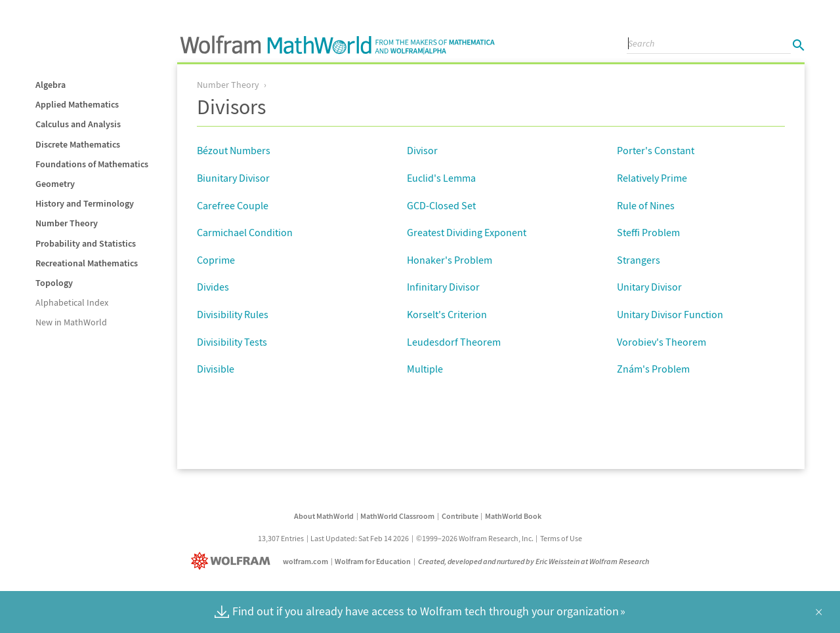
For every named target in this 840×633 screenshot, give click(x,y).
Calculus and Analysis (78, 124)
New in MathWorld (71, 322)
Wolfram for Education (373, 561)
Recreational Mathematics (87, 263)
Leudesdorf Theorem (454, 342)
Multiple (425, 369)
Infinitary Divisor (443, 287)
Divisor (422, 150)
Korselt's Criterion (447, 314)
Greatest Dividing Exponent (467, 232)
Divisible (216, 369)
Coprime (216, 260)
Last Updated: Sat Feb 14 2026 (360, 538)
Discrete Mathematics (78, 144)
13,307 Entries (281, 538)
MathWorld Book (513, 516)
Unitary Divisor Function (670, 314)
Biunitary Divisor (233, 178)
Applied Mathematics (77, 104)
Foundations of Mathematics (92, 164)
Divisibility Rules (233, 314)
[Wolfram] (233, 561)
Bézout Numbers (234, 150)
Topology (54, 283)
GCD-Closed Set (441, 205)
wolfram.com (305, 561)
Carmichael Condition (245, 232)
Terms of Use (561, 538)
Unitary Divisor (649, 287)
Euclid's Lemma (441, 178)
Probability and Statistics (86, 243)
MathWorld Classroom (397, 516)
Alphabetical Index (72, 302)
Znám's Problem (653, 369)
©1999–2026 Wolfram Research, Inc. (475, 538)
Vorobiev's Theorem (661, 342)
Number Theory (67, 223)
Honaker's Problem (450, 260)
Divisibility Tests (232, 342)
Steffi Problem (648, 232)
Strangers (639, 260)
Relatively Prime (652, 178)
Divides (213, 287)
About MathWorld (324, 516)
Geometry (55, 184)
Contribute (460, 516)
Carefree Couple (233, 205)
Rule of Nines (646, 205)
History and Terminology (85, 203)
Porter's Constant (656, 150)
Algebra (51, 85)
